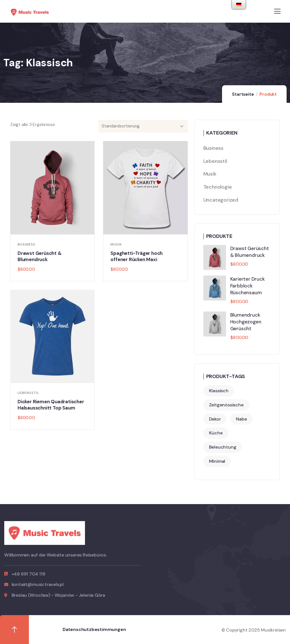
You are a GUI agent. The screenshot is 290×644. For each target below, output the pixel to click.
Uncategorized (221, 200)
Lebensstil (28, 393)
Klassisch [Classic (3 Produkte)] (219, 391)
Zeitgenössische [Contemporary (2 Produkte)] (226, 405)
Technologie (218, 187)
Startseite (243, 94)
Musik (116, 244)
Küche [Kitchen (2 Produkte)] (216, 433)
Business (26, 244)
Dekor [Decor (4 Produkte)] (215, 419)
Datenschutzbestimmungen (94, 629)
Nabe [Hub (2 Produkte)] (241, 419)
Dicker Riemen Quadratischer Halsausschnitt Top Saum (51, 405)
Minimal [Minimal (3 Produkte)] (217, 461)
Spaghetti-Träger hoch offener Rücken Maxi (137, 256)
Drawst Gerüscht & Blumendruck (40, 256)
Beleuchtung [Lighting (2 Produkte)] (223, 447)
